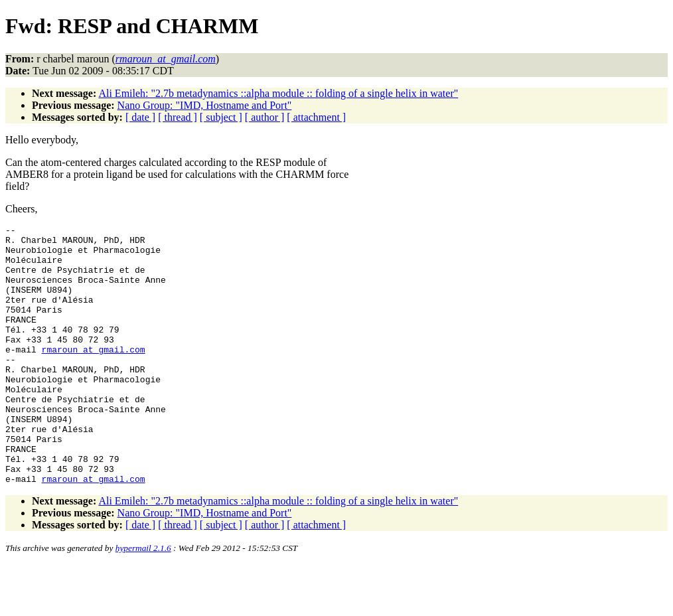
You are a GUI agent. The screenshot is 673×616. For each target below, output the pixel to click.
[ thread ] (178, 117)
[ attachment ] (316, 117)
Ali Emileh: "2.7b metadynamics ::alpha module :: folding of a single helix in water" (278, 93)
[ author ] (265, 117)
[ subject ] (221, 117)
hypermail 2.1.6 (143, 600)
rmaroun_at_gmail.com (94, 375)
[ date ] (140, 117)
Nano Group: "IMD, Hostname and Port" (205, 105)
